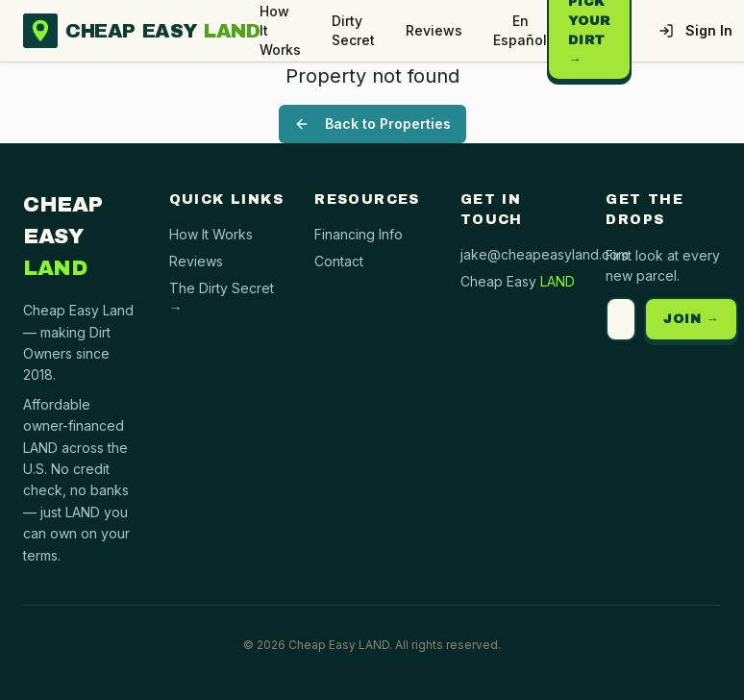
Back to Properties (372, 124)
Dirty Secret (353, 30)
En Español (520, 30)
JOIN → (691, 319)
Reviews (434, 30)
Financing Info (359, 234)
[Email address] (621, 319)
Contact (339, 261)
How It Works (280, 30)
